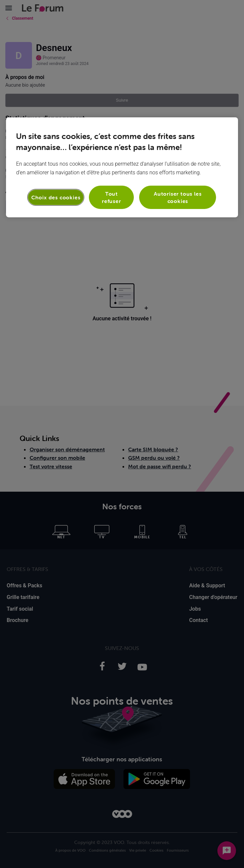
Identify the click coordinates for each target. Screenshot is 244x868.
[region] (122, 167)
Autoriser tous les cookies (178, 197)
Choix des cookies (56, 197)
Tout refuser (112, 197)
